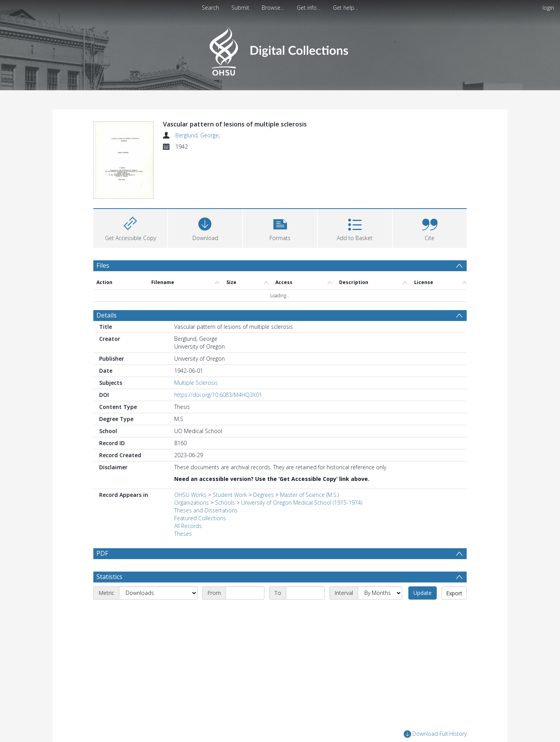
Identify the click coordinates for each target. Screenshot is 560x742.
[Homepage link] (280, 49)
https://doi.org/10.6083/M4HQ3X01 (218, 395)
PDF (102, 553)
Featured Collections (200, 518)
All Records (188, 526)
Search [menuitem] (210, 8)
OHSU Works (190, 495)
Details (107, 315)
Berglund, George (197, 135)
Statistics (109, 577)
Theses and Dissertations (206, 510)
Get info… (309, 8)
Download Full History (435, 734)
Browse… (273, 8)
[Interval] (380, 593)
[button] (280, 227)
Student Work (230, 495)
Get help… (346, 8)
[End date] (305, 593)
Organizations (192, 503)
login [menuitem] (548, 8)
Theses (183, 534)
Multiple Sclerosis (196, 383)
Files (103, 265)
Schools (225, 503)
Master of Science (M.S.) (309, 495)
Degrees (263, 495)
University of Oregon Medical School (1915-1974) (302, 503)
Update (423, 593)
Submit (240, 8)
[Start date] (245, 593)
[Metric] (158, 593)
